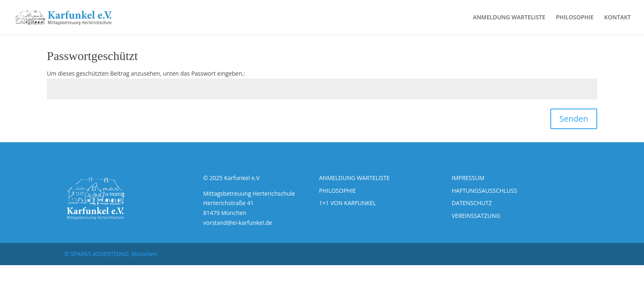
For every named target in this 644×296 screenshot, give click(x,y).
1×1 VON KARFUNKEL (348, 203)
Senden (574, 119)
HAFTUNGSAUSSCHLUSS (484, 191)
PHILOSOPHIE (575, 18)
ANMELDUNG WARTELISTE (509, 18)
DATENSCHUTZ (472, 203)
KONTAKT (618, 18)
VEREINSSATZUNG (476, 216)
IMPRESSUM (468, 178)
